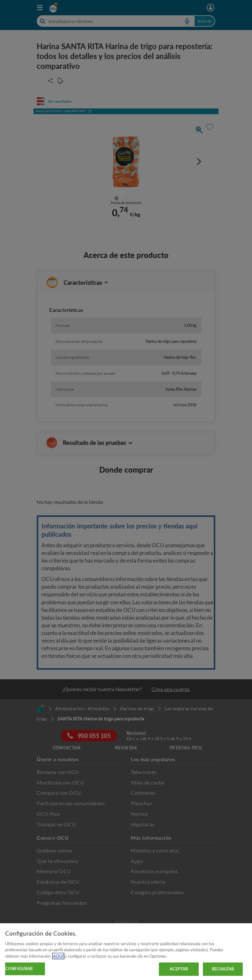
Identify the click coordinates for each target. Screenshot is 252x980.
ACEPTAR (179, 969)
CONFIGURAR (19, 969)
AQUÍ (58, 956)
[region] (126, 952)
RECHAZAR (223, 969)
